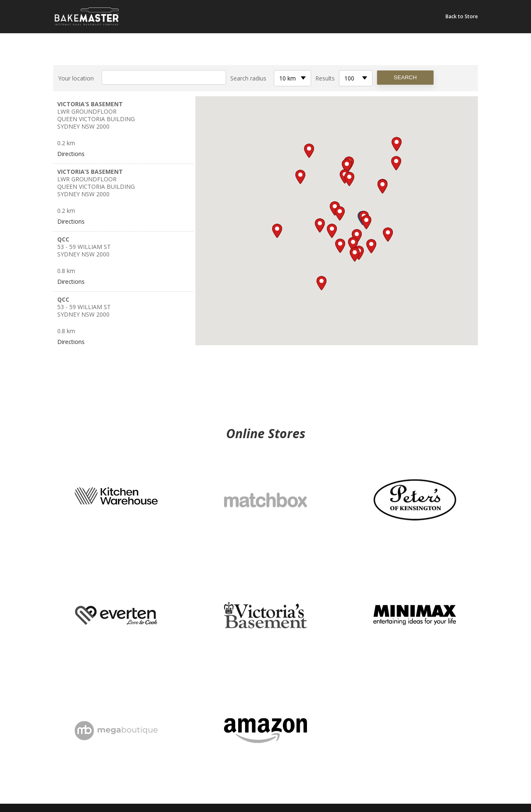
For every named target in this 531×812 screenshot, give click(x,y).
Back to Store (462, 17)
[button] (366, 222)
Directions (71, 154)
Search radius (248, 78)
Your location (76, 78)
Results (325, 78)
